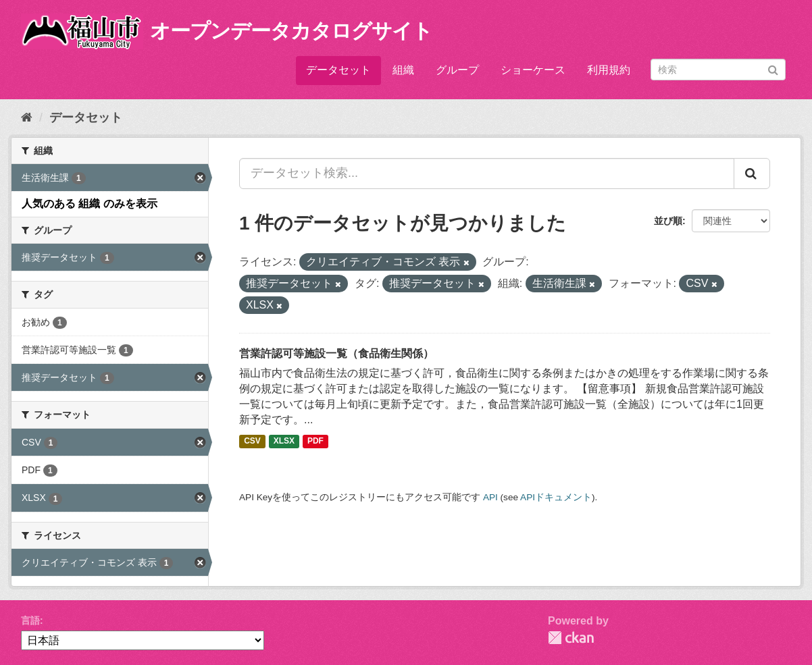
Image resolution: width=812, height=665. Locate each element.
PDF (315, 442)
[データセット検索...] (487, 174)
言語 (30, 620)
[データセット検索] (718, 70)
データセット (338, 70)
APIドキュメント (556, 497)
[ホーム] (27, 117)
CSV (252, 442)
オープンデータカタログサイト (291, 31)
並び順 (668, 221)
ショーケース (533, 70)
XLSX (284, 442)
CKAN (571, 638)
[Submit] (773, 69)
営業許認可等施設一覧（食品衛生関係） (336, 353)
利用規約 (609, 70)
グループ (457, 70)
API (490, 497)
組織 (403, 70)
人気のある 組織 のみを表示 (90, 204)
